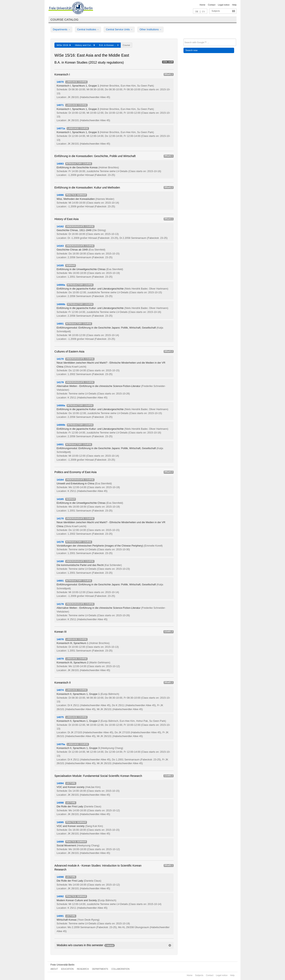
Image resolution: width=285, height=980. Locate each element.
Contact (211, 5)
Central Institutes (88, 29)
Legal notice (224, 5)
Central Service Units (119, 29)
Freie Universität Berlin (62, 965)
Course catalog (64, 20)
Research (83, 969)
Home (202, 5)
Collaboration (121, 969)
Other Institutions (150, 29)
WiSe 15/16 (64, 45)
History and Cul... (85, 45)
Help (234, 5)
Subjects (216, 11)
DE (197, 11)
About (54, 969)
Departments (61, 29)
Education (67, 969)
